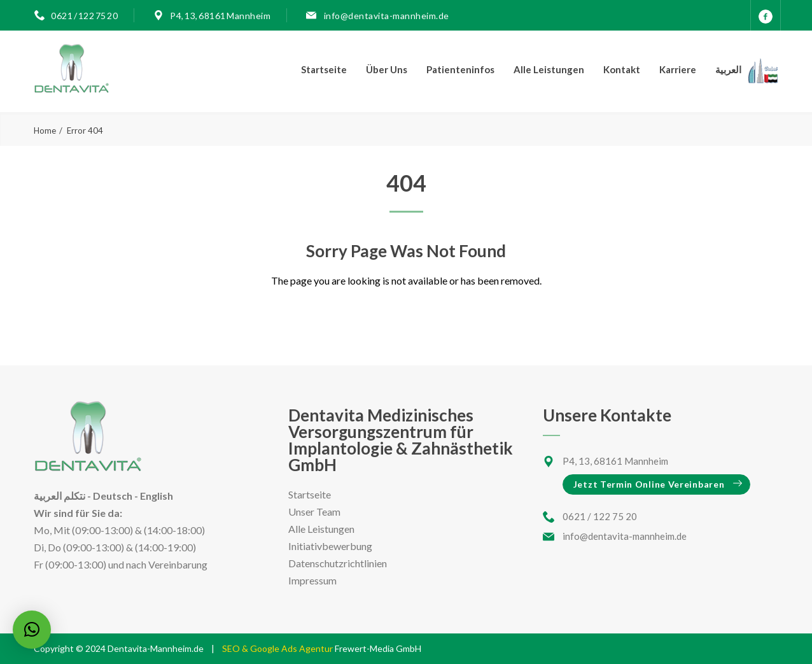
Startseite (324, 69)
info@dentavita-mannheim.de (386, 16)
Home (45, 131)
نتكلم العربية (59, 496)
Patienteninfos (460, 69)
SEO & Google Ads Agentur (278, 648)
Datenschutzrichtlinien (338, 563)
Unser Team (314, 512)
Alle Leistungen (549, 69)
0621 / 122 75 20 (84, 16)
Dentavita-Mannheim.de (156, 648)
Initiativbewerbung (330, 546)
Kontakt (622, 69)
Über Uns (387, 69)
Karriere (678, 69)
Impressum (312, 580)
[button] (32, 630)
